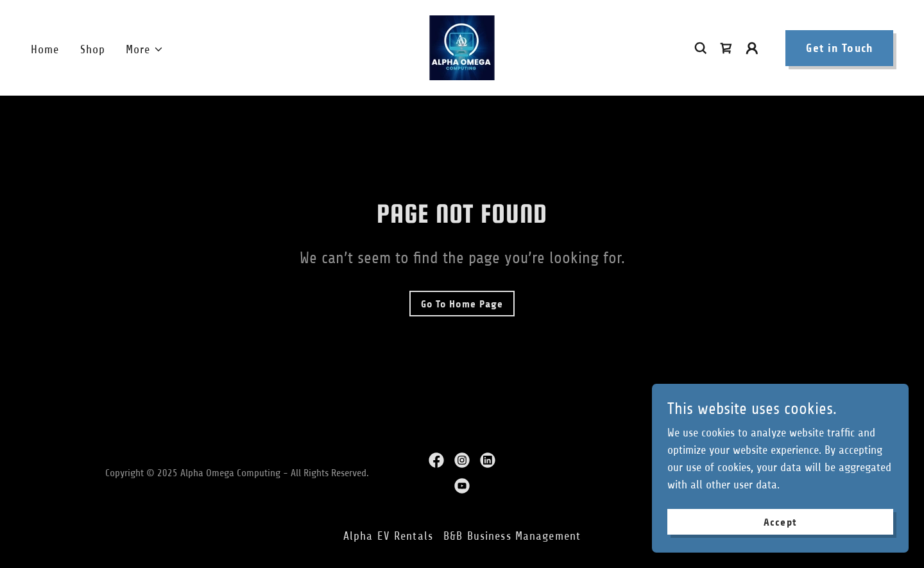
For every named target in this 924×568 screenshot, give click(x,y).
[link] (462, 47)
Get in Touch (839, 48)
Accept (780, 522)
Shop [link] (93, 49)
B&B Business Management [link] (512, 536)
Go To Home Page (462, 304)
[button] (145, 50)
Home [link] (45, 49)
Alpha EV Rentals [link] (388, 536)
